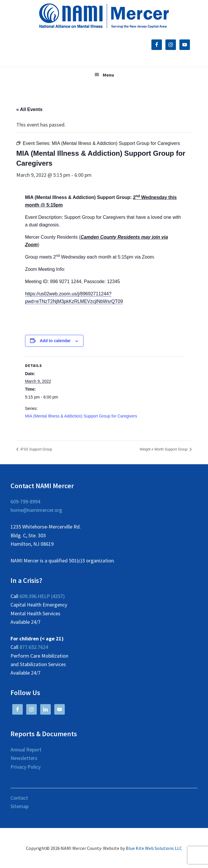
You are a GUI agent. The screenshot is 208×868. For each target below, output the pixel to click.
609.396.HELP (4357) (42, 596)
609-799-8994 (25, 501)
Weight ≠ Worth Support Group (164, 449)
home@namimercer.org (36, 510)
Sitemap (20, 806)
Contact (19, 798)
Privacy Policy (26, 767)
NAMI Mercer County (104, 16)
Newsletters (24, 758)
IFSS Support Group (36, 449)
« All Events (29, 109)
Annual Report (26, 750)
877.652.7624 (34, 647)
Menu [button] (108, 75)
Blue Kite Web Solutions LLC (154, 848)
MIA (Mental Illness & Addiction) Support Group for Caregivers (81, 416)
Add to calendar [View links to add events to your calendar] (55, 341)
